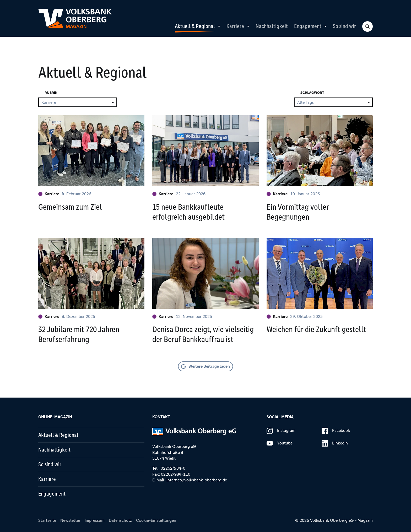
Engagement (308, 26)
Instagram (281, 431)
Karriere (235, 26)
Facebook (336, 431)
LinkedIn (335, 443)
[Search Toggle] (367, 26)
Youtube (280, 443)
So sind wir (344, 26)
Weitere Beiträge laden (209, 366)
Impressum (95, 520)
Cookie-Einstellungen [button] (156, 520)
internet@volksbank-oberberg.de (197, 480)
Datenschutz (120, 520)
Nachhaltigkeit (272, 26)
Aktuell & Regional (195, 26)
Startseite (47, 520)
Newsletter (70, 520)
